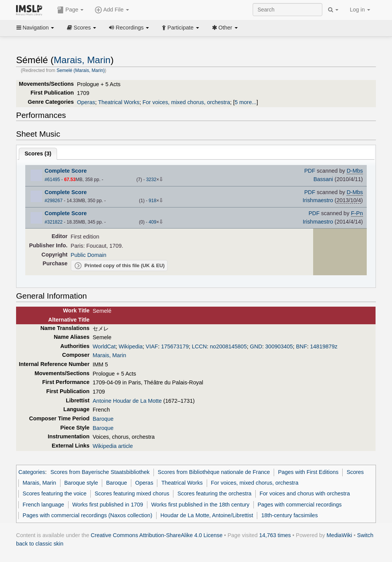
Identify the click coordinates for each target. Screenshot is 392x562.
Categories (32, 472)
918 (152, 201)
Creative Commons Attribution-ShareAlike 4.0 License (157, 535)
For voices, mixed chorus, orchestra (186, 102)
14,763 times (275, 535)
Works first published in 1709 (108, 505)
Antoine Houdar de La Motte (127, 401)
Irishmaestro (318, 200)
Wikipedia (131, 346)
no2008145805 (228, 346)
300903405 (279, 346)
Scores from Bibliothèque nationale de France (214, 472)
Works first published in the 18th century (200, 505)
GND (256, 346)
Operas (86, 102)
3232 (151, 180)
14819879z (324, 346)
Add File (112, 10)
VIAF (152, 346)
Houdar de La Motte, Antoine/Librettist (207, 515)
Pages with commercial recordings (300, 505)
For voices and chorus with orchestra (305, 493)
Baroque (103, 419)
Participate (180, 28)
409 (152, 222)
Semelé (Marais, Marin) (81, 70)
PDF (310, 171)
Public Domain (89, 255)
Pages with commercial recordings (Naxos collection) (87, 515)
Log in (360, 10)
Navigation (35, 28)
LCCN (199, 346)
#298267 (54, 201)
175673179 (175, 346)
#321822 (54, 222)
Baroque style (81, 483)
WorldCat (104, 346)
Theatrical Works (119, 102)
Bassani (323, 179)
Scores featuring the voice (55, 493)
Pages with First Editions (308, 472)
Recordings (129, 28)
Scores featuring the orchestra (214, 493)
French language (43, 505)
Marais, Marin (82, 60)
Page (70, 10)
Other (225, 28)
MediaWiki (339, 535)
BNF (301, 346)
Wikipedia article (113, 446)
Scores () (38, 154)
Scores (82, 28)
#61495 (52, 180)
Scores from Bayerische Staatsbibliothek (100, 472)
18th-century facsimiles (289, 515)
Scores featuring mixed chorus (132, 493)
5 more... (246, 102)
